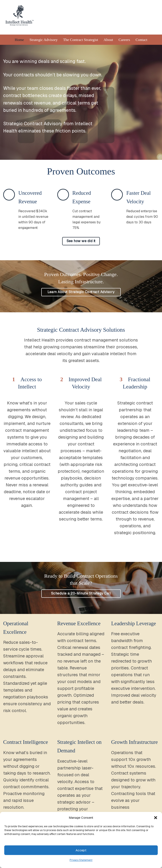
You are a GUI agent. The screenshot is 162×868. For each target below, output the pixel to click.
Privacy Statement (81, 860)
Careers (124, 41)
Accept (81, 850)
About (108, 41)
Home (19, 41)
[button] (156, 818)
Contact (142, 41)
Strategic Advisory (43, 41)
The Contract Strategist (81, 41)
